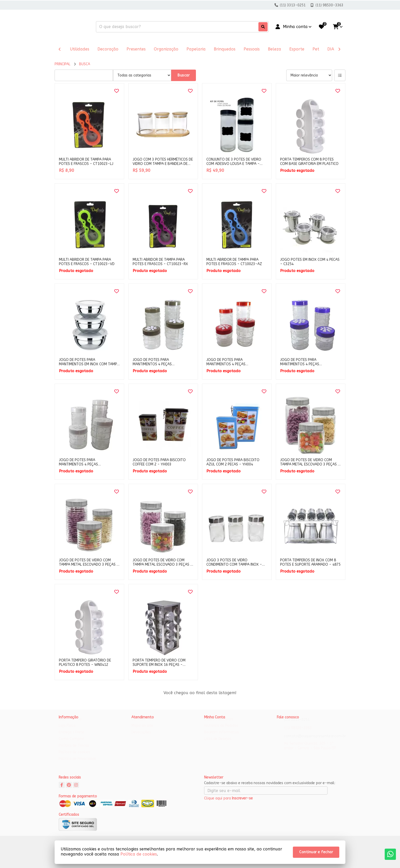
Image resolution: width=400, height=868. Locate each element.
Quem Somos (70, 724)
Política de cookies (74, 757)
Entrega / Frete (71, 737)
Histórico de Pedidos (221, 730)
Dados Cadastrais (219, 724)
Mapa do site (142, 730)
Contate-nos (143, 724)
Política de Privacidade (77, 764)
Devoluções (141, 737)
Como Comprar (71, 744)
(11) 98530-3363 (298, 733)
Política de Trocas (74, 750)
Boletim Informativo (222, 737)
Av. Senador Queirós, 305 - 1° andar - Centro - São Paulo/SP (310, 751)
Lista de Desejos (218, 744)
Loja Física (67, 730)
